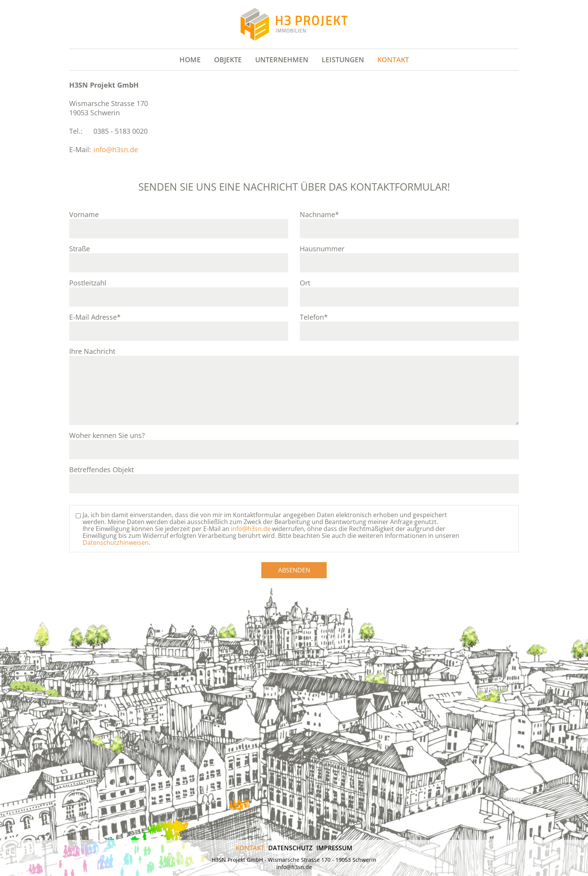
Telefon (314, 317)
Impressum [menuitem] (334, 848)
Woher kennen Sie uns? (107, 435)
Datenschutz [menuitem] (290, 848)
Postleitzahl (88, 283)
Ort (305, 283)
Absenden (294, 570)
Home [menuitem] (190, 60)
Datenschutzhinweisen (116, 543)
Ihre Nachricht (92, 351)
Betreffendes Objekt (101, 470)
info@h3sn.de (116, 149)
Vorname (84, 214)
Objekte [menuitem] (228, 60)
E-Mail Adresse (95, 317)
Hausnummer (322, 249)
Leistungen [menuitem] (343, 60)
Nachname (319, 214)
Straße (80, 249)
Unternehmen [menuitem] (282, 60)
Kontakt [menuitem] (393, 60)
